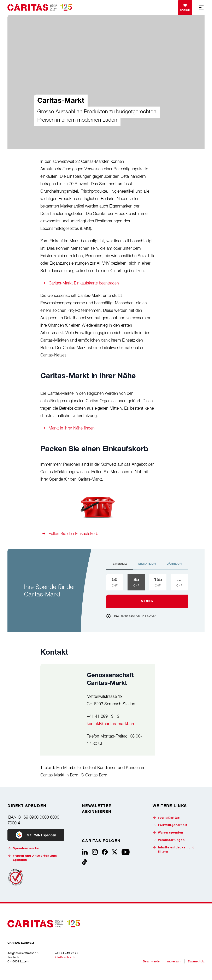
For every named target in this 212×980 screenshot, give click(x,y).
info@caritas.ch (65, 957)
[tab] (120, 566)
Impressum (174, 961)
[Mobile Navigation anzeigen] (201, 7)
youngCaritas (166, 818)
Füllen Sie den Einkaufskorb (73, 533)
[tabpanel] (147, 591)
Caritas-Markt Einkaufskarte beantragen (84, 283)
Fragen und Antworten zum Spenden (32, 858)
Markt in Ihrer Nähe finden (72, 428)
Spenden (185, 7)
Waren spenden (168, 833)
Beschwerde (151, 961)
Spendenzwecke (23, 848)
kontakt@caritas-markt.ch (110, 724)
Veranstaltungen (169, 840)
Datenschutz (196, 961)
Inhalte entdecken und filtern (174, 850)
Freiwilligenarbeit (170, 825)
